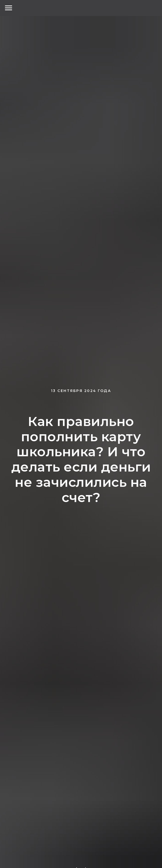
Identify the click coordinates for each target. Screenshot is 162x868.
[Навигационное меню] (9, 8)
